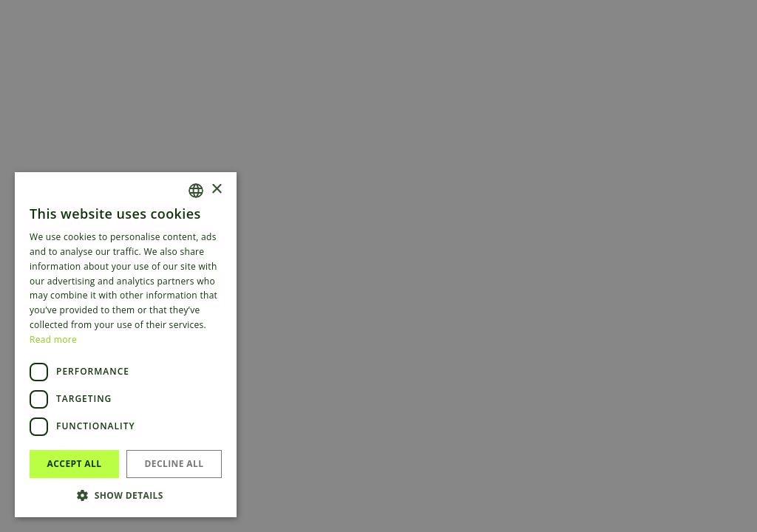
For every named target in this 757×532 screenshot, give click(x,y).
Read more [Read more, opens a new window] (53, 340)
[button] (126, 495)
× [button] (216, 190)
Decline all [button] (174, 464)
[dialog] (378, 266)
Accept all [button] (75, 464)
